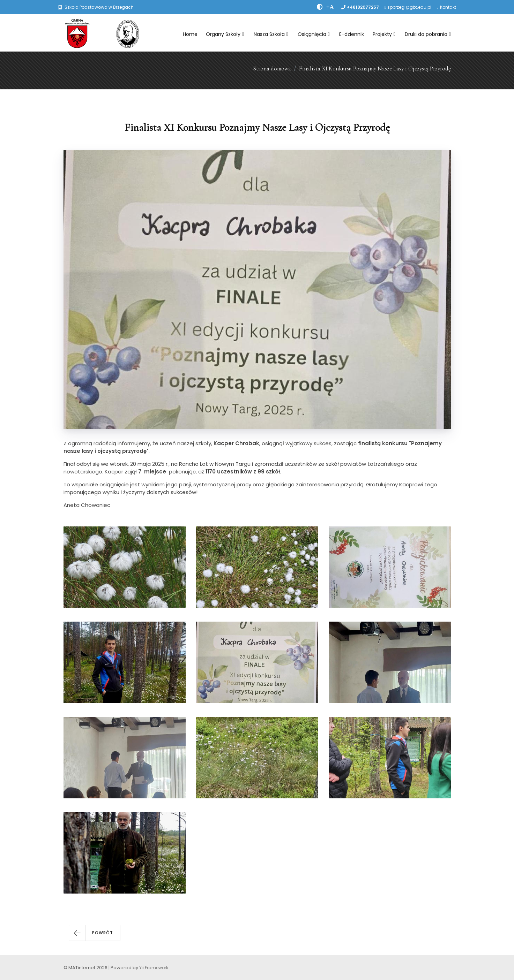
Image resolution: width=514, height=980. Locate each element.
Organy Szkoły (225, 34)
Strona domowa (272, 69)
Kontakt (448, 7)
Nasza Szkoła (271, 34)
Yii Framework (154, 968)
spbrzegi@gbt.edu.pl (409, 7)
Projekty (384, 34)
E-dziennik (352, 34)
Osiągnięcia (314, 34)
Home (190, 34)
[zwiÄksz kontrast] (320, 7)
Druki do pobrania (428, 34)
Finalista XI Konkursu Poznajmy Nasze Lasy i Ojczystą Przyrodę (375, 69)
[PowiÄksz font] (330, 7)
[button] (95, 933)
